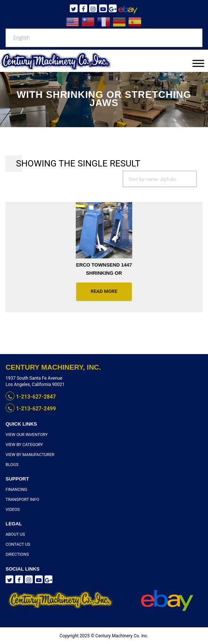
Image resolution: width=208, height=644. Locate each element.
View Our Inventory (26, 434)
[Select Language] (104, 38)
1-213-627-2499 (30, 408)
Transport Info (22, 499)
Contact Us (18, 544)
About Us (15, 534)
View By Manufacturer (30, 454)
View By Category (24, 444)
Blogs (12, 464)
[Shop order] (160, 179)
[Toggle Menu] (198, 63)
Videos (13, 509)
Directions (17, 554)
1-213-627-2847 (30, 397)
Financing (16, 489)
